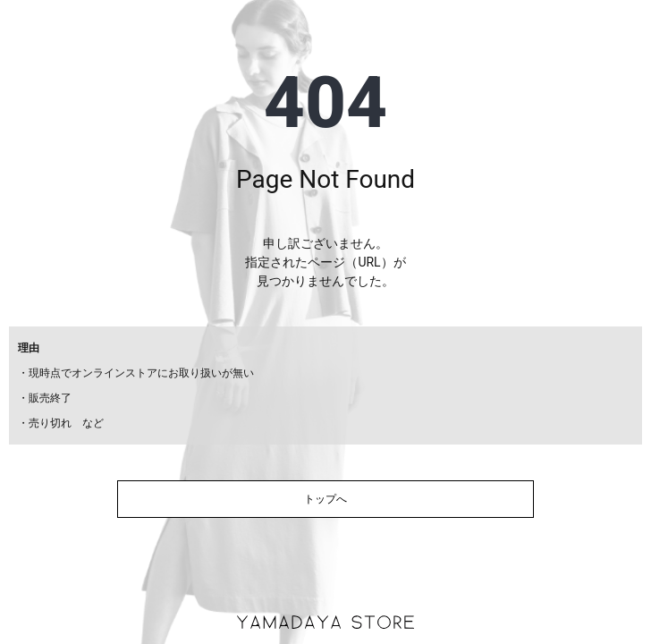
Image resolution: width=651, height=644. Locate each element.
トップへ (325, 499)
